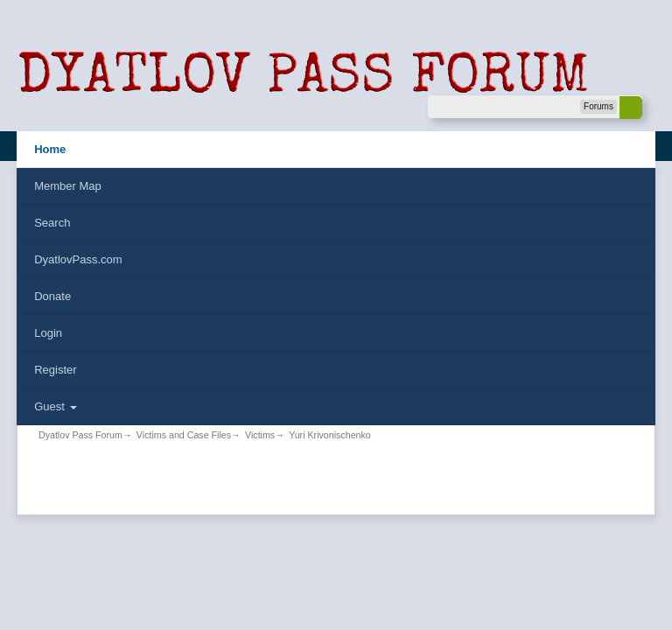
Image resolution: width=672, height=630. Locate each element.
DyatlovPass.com (78, 259)
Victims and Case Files (184, 435)
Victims (260, 435)
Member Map (68, 186)
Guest (55, 406)
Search (52, 223)
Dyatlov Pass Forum (80, 435)
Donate (52, 296)
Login (48, 333)
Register (55, 370)
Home (50, 149)
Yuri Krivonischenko (330, 435)
